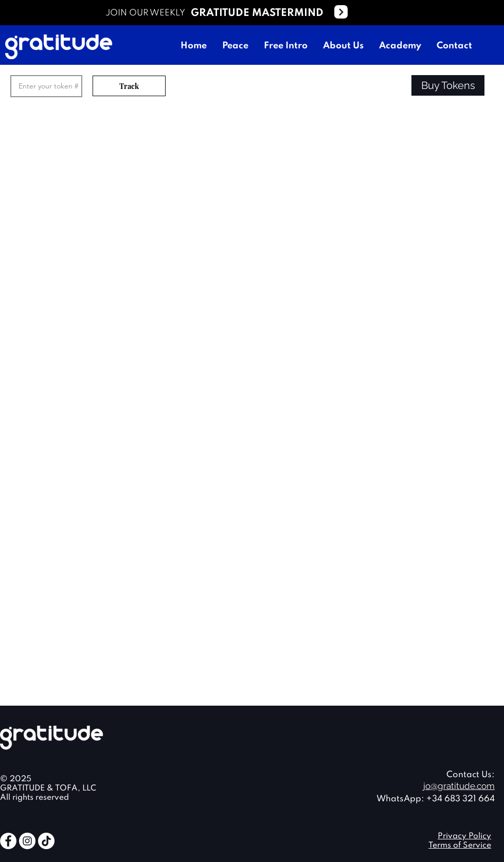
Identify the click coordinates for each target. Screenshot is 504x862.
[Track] (129, 86)
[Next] (341, 12)
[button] (448, 85)
